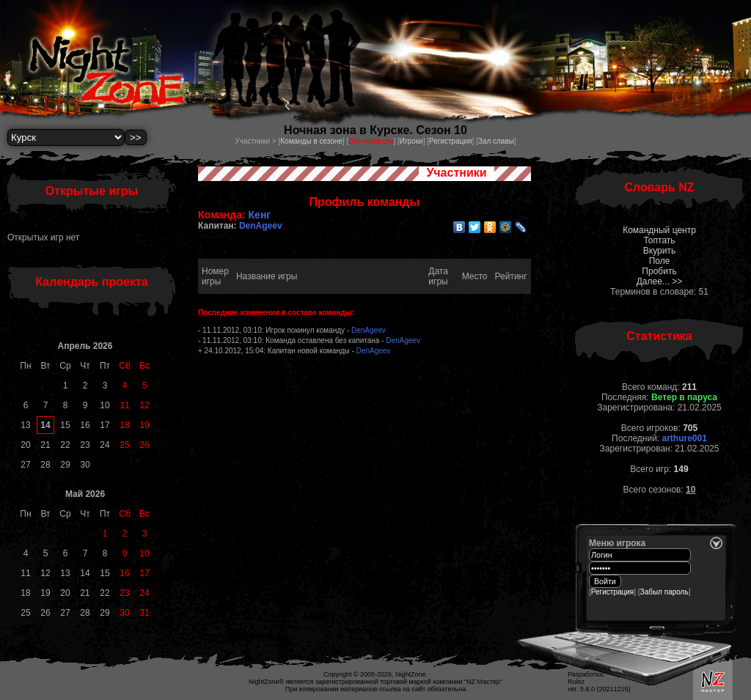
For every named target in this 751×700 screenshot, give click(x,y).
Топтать (659, 240)
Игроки (411, 141)
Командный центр (659, 230)
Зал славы (496, 141)
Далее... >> (660, 281)
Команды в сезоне (311, 141)
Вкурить (659, 251)
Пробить (659, 271)
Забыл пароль (664, 592)
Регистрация (450, 141)
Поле (660, 261)
